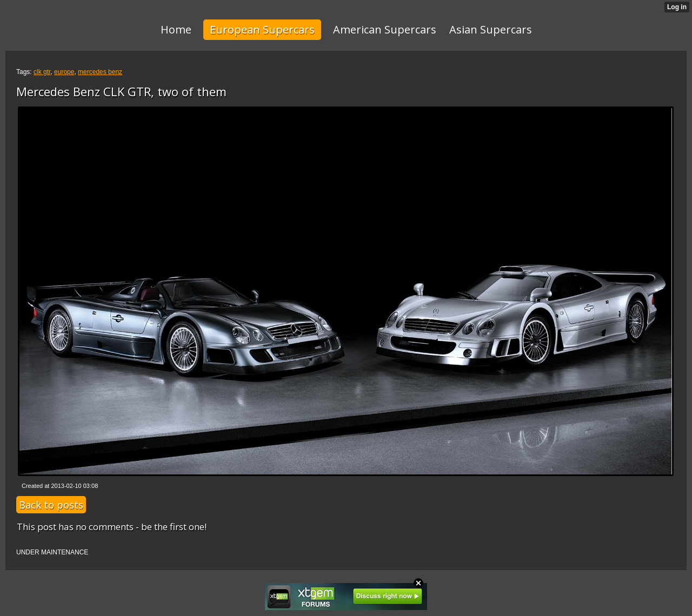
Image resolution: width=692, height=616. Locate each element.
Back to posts (51, 505)
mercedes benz (100, 72)
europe (64, 72)
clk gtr (42, 72)
